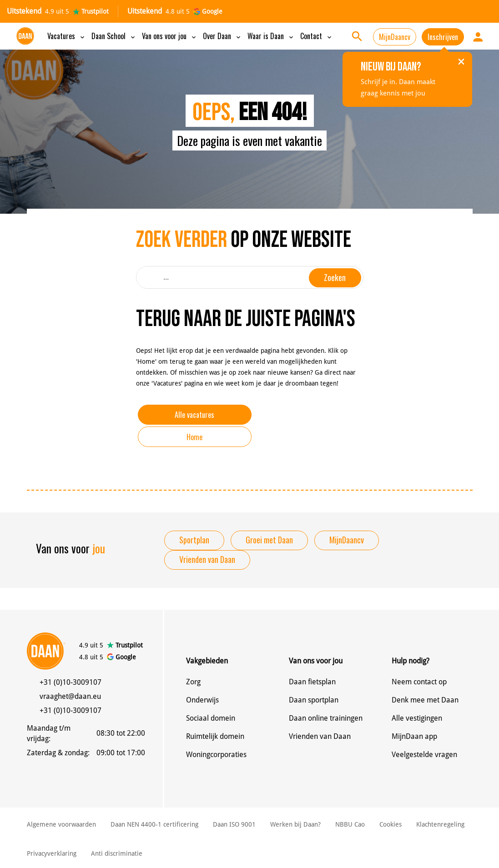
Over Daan (222, 36)
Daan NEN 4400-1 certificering (154, 824)
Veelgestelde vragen (424, 755)
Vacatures (67, 36)
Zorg (193, 682)
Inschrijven (443, 37)
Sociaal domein (211, 718)
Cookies (391, 824)
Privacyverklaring (52, 853)
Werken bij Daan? (295, 824)
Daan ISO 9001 (234, 824)
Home (194, 437)
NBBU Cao (350, 824)
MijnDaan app (414, 736)
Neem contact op (419, 682)
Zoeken (335, 277)
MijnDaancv (395, 37)
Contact (317, 36)
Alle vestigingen (417, 718)
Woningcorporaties (216, 755)
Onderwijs (202, 700)
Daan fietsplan (312, 682)
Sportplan (194, 540)
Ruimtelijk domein (215, 736)
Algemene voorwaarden (61, 824)
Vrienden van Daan (207, 559)
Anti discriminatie (117, 853)
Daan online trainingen (326, 718)
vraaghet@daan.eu (70, 696)
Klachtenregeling (440, 824)
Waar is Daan (271, 36)
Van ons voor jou (170, 36)
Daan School (114, 36)
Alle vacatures (194, 415)
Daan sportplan (314, 700)
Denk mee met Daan (425, 700)
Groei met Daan (269, 540)
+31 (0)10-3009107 (71, 682)
